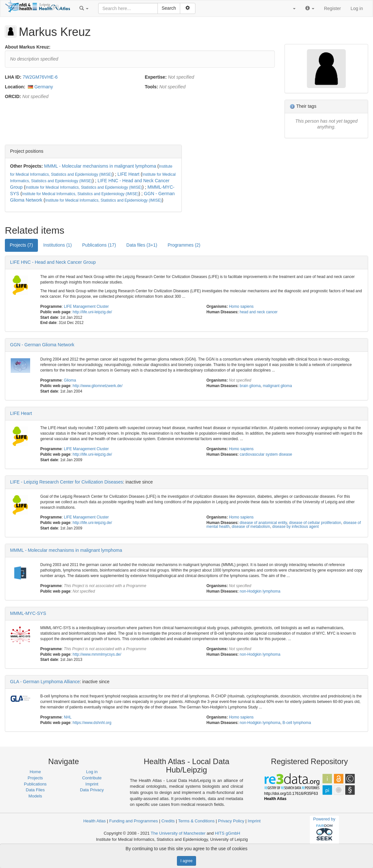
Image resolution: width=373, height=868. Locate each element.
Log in (357, 8)
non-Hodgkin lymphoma (260, 591)
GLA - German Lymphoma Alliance (45, 682)
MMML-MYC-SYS (28, 613)
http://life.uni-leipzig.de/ (92, 312)
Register (332, 8)
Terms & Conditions (196, 821)
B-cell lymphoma (297, 723)
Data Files (35, 790)
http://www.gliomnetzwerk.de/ (98, 386)
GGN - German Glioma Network (42, 345)
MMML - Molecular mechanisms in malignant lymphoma (100, 166)
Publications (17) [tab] (99, 245)
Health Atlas (94, 821)
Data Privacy (92, 790)
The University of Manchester (178, 833)
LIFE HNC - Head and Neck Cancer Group (53, 262)
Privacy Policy (231, 821)
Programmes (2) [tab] (184, 245)
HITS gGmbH (227, 833)
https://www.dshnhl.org (92, 723)
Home (35, 772)
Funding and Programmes (134, 821)
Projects (35, 778)
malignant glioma (277, 386)
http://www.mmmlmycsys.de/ (97, 654)
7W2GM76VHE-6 (40, 77)
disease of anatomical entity (263, 523)
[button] (84, 8)
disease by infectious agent (295, 527)
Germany (44, 87)
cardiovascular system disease (266, 454)
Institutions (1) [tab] (58, 245)
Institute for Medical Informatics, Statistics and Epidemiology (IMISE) (84, 187)
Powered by (324, 830)
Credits (168, 821)
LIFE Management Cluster (86, 306)
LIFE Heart (129, 174)
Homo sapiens (241, 306)
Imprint (92, 784)
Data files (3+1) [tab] (142, 245)
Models (35, 796)
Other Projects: (26, 166)
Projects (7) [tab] (21, 245)
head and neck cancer (259, 312)
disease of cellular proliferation (315, 523)
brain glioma (250, 386)
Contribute (92, 778)
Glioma (70, 380)
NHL (68, 717)
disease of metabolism (251, 527)
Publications (35, 784)
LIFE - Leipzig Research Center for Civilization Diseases (67, 482)
